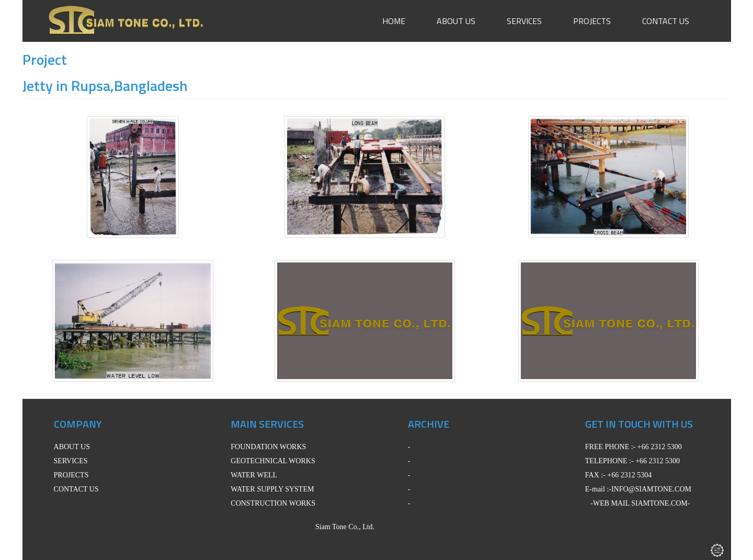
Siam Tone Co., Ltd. (322, 527)
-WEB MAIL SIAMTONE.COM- (640, 503)
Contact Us (666, 21)
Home (394, 21)
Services (524, 21)
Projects (592, 21)
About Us (456, 21)
